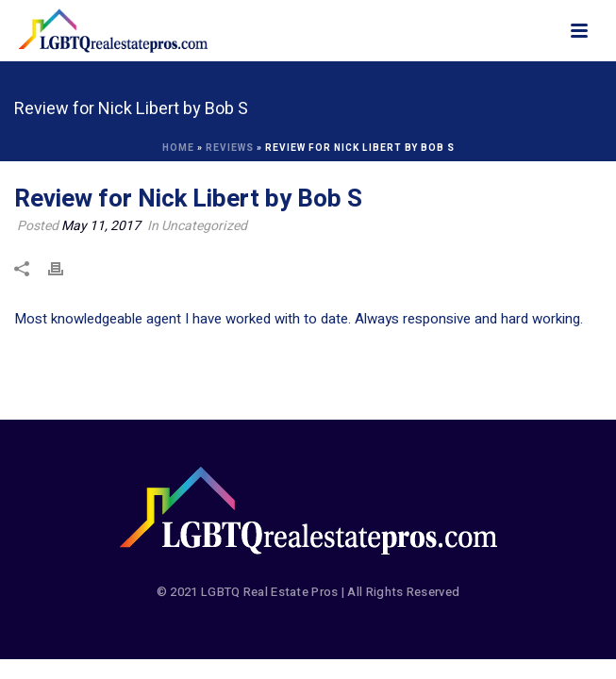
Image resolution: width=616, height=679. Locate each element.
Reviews (230, 148)
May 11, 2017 (101, 226)
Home (178, 148)
